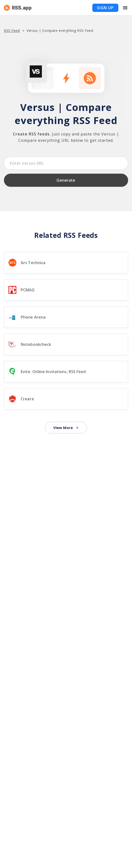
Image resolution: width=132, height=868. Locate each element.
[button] (66, 8)
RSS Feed (12, 31)
